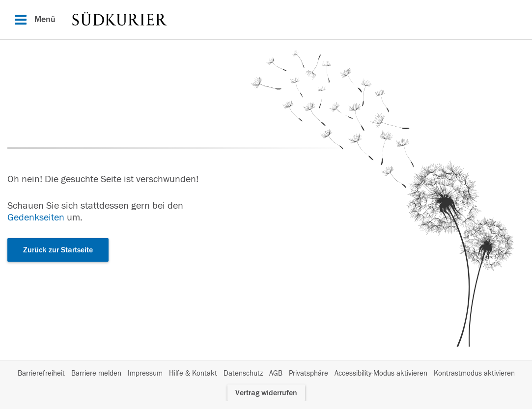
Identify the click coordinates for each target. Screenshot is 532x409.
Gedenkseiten (36, 217)
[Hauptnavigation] (266, 20)
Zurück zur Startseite (58, 250)
